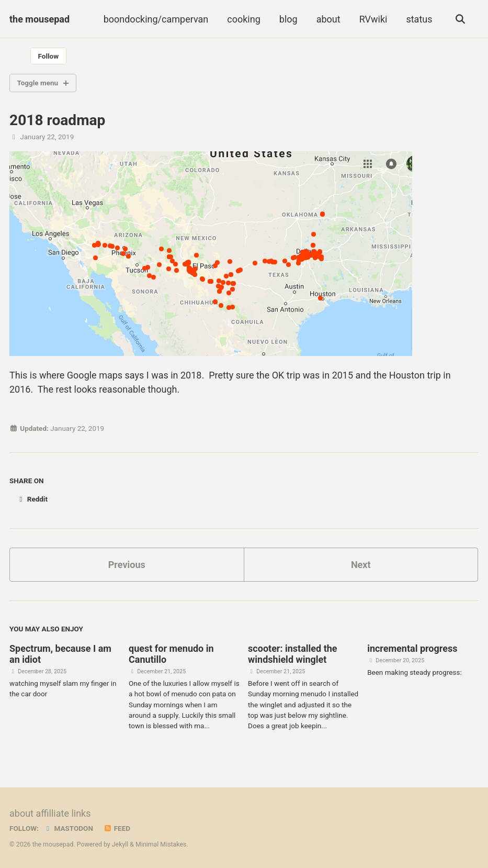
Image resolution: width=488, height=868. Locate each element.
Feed (117, 828)
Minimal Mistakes (161, 844)
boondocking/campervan (156, 19)
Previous (127, 565)
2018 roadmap (57, 120)
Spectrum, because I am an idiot (60, 654)
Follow (49, 56)
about (328, 19)
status (419, 19)
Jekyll (120, 844)
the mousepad (39, 19)
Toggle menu (38, 83)
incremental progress (412, 648)
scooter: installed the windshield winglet (292, 654)
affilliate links (63, 813)
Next (361, 565)
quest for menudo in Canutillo (171, 654)
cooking (244, 19)
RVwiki (373, 19)
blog (288, 19)
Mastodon (68, 828)
